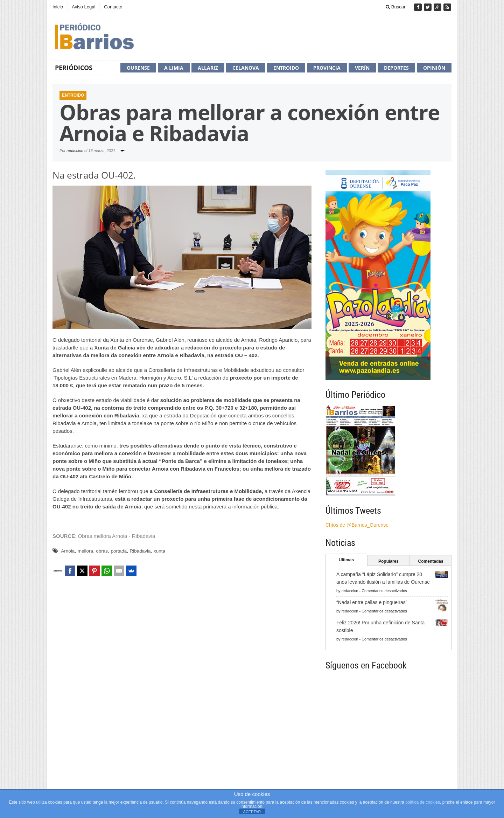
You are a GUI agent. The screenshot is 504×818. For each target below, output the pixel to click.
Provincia (327, 68)
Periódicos (74, 68)
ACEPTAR (252, 812)
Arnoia (68, 551)
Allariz (208, 68)
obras (102, 551)
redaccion (75, 151)
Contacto (113, 7)
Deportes (396, 68)
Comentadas (431, 561)
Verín (362, 68)
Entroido (286, 68)
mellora (85, 551)
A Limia (174, 68)
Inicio (58, 7)
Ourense (138, 68)
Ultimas (346, 560)
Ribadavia (140, 551)
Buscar (395, 7)
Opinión (434, 68)
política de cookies (423, 802)
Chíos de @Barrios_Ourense (357, 525)
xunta (159, 551)
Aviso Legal (83, 7)
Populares (388, 561)
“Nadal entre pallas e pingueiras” (372, 602)
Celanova (246, 68)
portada (119, 551)
